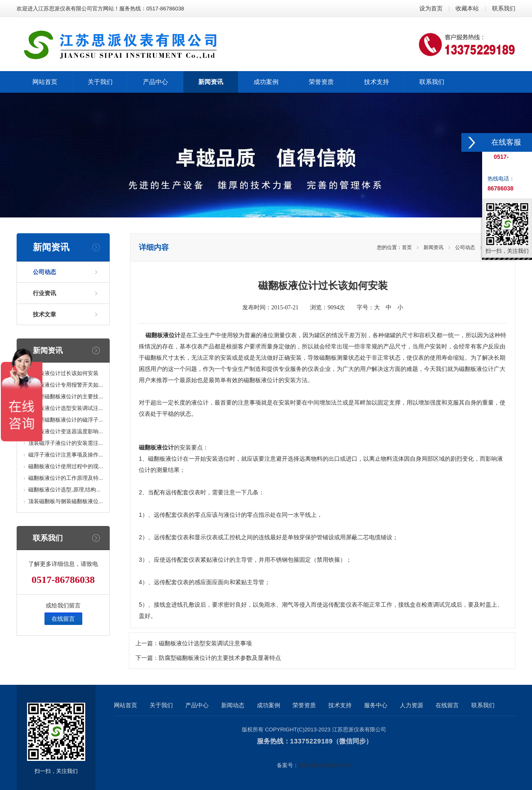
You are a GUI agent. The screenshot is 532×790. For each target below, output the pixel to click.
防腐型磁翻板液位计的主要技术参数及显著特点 (220, 658)
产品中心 (197, 705)
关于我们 (161, 705)
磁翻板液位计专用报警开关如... (66, 385)
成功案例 (268, 705)
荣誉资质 (304, 705)
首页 (407, 247)
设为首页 (431, 8)
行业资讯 (44, 293)
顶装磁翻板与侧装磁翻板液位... (66, 501)
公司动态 (44, 272)
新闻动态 (233, 705)
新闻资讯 (433, 247)
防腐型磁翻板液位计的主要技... (66, 396)
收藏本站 (467, 8)
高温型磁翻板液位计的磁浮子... (66, 420)
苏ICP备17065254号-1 (325, 765)
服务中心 (376, 705)
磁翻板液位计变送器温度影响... (66, 431)
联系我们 (504, 8)
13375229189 (312, 741)
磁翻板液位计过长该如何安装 (63, 373)
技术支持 (340, 705)
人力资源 (411, 705)
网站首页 (126, 705)
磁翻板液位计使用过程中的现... (66, 466)
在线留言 (63, 619)
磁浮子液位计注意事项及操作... (66, 455)
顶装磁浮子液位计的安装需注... (66, 443)
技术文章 (44, 314)
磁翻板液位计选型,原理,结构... (64, 490)
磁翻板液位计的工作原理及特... (66, 478)
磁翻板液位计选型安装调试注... (66, 408)
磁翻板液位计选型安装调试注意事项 (205, 643)
